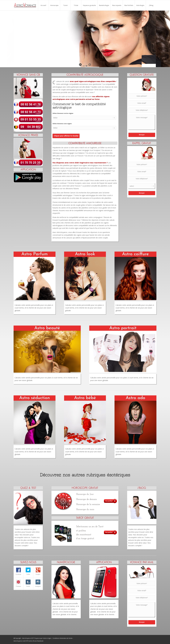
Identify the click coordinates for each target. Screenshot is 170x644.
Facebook (40, 641)
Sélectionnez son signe (62, 124)
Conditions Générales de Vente (62, 638)
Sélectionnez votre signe (63, 113)
